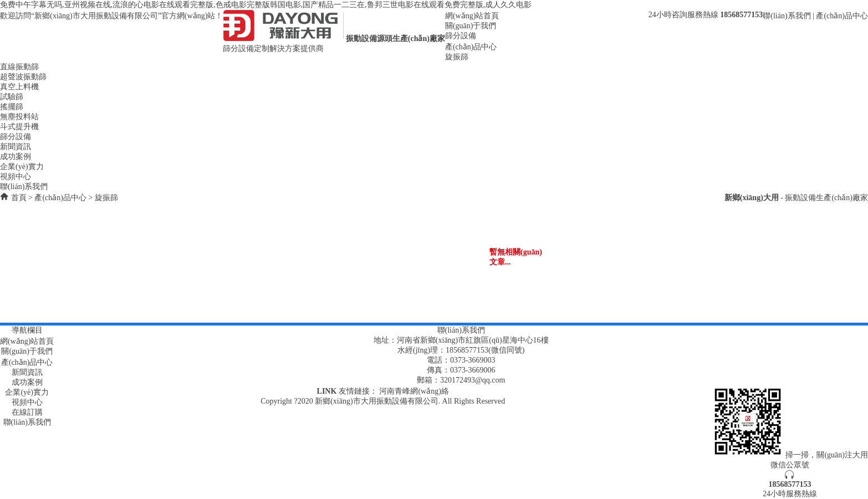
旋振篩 (457, 57)
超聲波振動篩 (23, 77)
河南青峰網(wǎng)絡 (414, 391)
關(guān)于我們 (471, 26)
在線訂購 (27, 412)
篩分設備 (461, 36)
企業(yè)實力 (22, 167)
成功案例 (16, 157)
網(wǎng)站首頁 (472, 16)
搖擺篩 (12, 107)
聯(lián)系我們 (787, 16)
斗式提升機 (19, 127)
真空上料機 (19, 87)
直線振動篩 (19, 67)
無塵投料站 (19, 117)
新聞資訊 (16, 147)
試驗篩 (12, 97)
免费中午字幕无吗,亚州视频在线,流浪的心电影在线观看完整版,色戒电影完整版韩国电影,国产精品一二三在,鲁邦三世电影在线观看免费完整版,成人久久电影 (266, 5)
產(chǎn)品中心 (842, 16)
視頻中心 (16, 177)
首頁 (19, 198)
